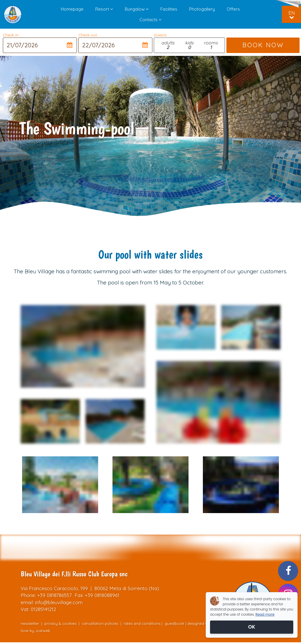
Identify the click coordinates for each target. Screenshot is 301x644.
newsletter (30, 623)
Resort (104, 9)
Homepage (72, 9)
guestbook (174, 623)
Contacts (150, 20)
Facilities (169, 9)
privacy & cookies (60, 623)
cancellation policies (100, 623)
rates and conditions (142, 623)
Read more (265, 614)
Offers (233, 9)
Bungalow (137, 9)
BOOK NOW (263, 45)
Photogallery (202, 9)
